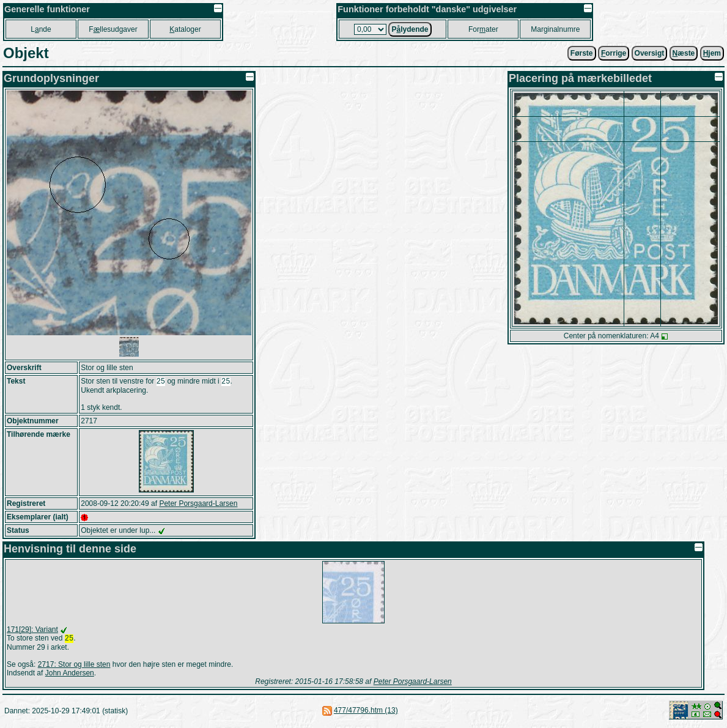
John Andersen (70, 675)
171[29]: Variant (32, 631)
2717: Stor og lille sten (74, 667)
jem (712, 53)
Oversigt (650, 53)
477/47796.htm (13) (366, 713)
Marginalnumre (555, 29)
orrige (614, 53)
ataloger (185, 29)
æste (684, 53)
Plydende (410, 29)
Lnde (41, 29)
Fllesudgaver (113, 29)
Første (582, 53)
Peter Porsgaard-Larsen (198, 505)
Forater (483, 29)
